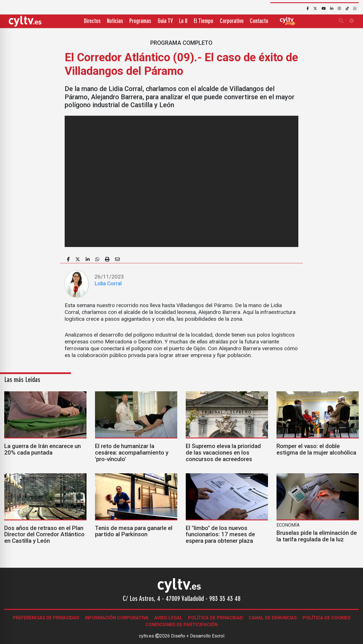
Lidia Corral (108, 283)
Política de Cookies (327, 618)
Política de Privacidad (216, 618)
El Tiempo (203, 21)
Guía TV (165, 21)
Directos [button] (92, 21)
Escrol (218, 636)
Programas (140, 21)
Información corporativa (117, 618)
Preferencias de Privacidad (46, 618)
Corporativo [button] (232, 21)
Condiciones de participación (181, 625)
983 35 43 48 (225, 599)
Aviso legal (168, 618)
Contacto (259, 21)
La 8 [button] (183, 21)
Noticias (115, 21)
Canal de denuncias (273, 618)
